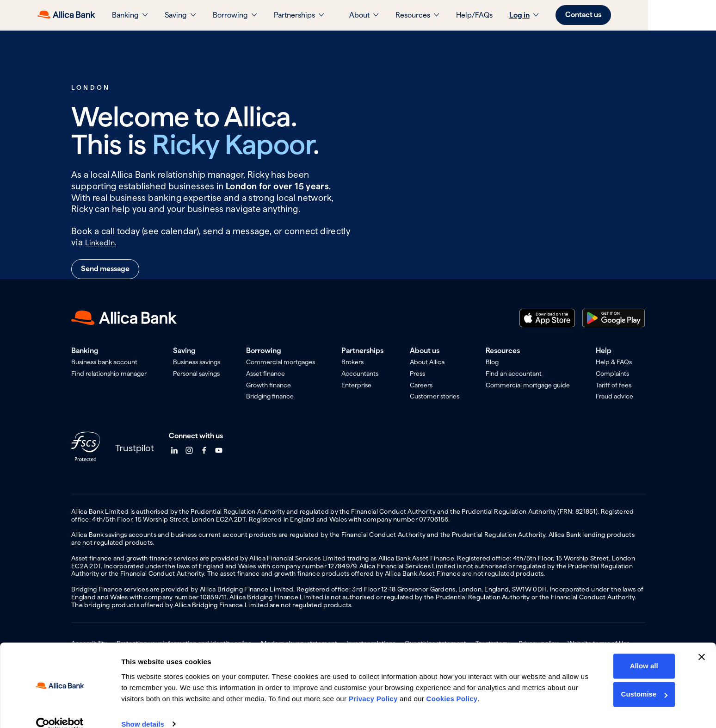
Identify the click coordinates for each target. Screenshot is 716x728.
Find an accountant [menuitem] (514, 373)
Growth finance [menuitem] (268, 385)
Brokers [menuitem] (352, 362)
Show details (143, 710)
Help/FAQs (508, 15)
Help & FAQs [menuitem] (614, 362)
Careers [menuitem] (421, 385)
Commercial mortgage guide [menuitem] (528, 385)
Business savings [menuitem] (197, 362)
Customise (643, 680)
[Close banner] (702, 643)
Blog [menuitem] (492, 362)
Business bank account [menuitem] (104, 362)
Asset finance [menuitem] (265, 373)
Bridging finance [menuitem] (270, 396)
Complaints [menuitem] (612, 373)
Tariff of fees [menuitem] (614, 385)
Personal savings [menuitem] (196, 373)
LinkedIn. (104, 242)
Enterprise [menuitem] (356, 385)
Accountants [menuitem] (360, 373)
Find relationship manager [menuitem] (109, 373)
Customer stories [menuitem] (435, 396)
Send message (105, 269)
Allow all (643, 652)
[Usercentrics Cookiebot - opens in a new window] (60, 710)
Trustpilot (135, 448)
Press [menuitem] (417, 373)
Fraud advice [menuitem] (614, 396)
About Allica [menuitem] (427, 362)
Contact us (617, 15)
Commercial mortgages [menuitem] (281, 362)
